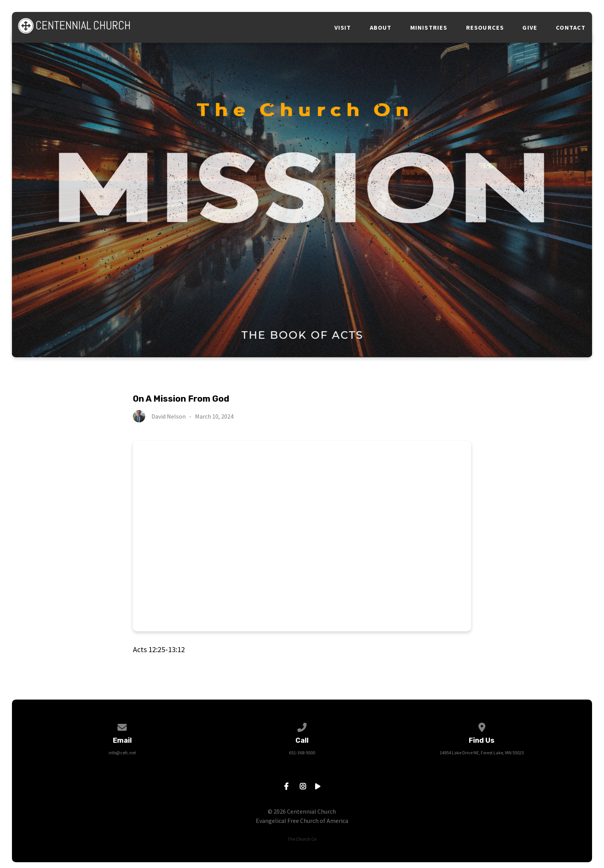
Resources (485, 27)
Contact (571, 27)
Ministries (429, 27)
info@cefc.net (122, 753)
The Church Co (302, 839)
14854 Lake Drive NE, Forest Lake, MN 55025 (482, 753)
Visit (343, 27)
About (381, 27)
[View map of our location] (482, 726)
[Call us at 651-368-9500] (302, 726)
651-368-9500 (302, 753)
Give (530, 27)
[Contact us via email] (122, 726)
